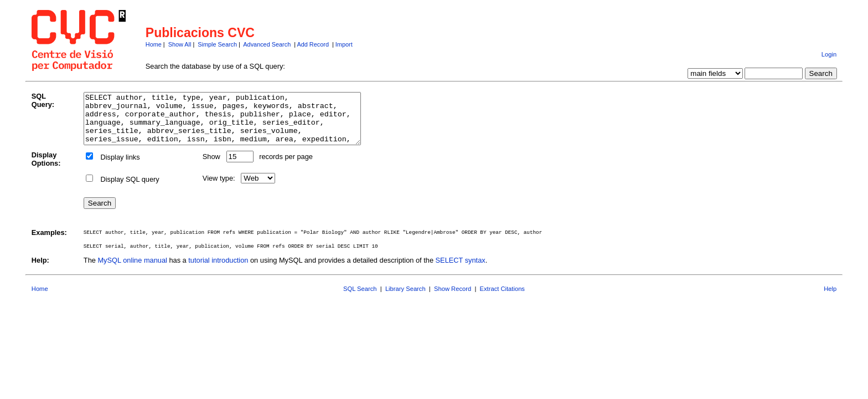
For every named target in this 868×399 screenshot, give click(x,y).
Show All (180, 44)
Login (829, 54)
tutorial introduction (218, 270)
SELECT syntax (461, 270)
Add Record (313, 44)
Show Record (453, 299)
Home (154, 44)
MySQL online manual (132, 270)
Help (830, 299)
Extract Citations (502, 299)
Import (344, 44)
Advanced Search (267, 44)
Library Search (405, 299)
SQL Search (360, 299)
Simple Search (217, 44)
